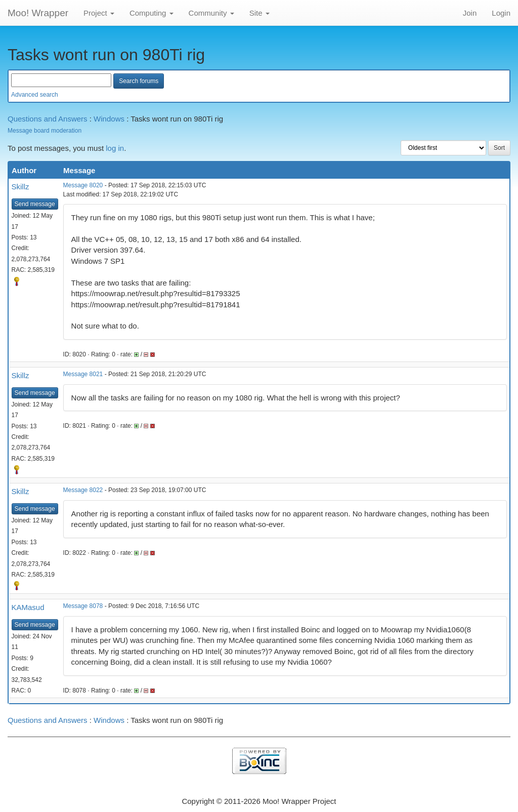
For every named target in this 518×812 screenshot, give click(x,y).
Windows (109, 119)
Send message (35, 204)
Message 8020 (83, 185)
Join (470, 13)
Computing (152, 13)
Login (501, 13)
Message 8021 (83, 374)
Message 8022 (83, 490)
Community (211, 13)
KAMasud (28, 607)
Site (260, 13)
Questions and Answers (48, 119)
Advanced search (35, 95)
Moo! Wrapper (38, 13)
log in (115, 148)
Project (99, 13)
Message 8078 (83, 606)
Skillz (20, 187)
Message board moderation (45, 131)
